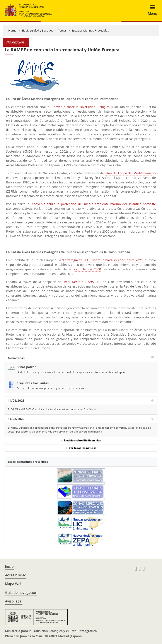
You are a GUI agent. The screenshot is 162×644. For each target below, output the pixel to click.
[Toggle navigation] (151, 10)
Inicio (9, 566)
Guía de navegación (21, 592)
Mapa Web (14, 584)
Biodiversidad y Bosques (37, 30)
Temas (62, 30)
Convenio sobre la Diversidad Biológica (81, 107)
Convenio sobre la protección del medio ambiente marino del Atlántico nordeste (94, 204)
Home (12, 30)
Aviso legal (14, 601)
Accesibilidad (16, 575)
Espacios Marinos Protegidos (90, 30)
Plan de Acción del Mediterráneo (130, 173)
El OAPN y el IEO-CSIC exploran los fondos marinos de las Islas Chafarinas (52, 409)
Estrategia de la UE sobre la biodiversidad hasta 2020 (103, 260)
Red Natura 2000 (87, 269)
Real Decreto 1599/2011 (82, 282)
